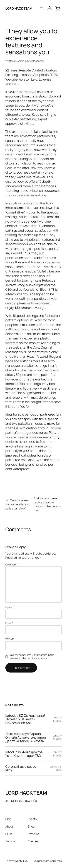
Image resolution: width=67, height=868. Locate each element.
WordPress (56, 861)
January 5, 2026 (57, 719)
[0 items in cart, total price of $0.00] (58, 8)
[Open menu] (42, 8)
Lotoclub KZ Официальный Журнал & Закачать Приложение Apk (25, 719)
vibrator (24, 79)
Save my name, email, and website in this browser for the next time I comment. (32, 657)
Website (10, 639)
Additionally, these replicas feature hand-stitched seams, (48, 502)
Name (9, 607)
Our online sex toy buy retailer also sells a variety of (18, 504)
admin (21, 61)
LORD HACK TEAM (19, 8)
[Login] (49, 8)
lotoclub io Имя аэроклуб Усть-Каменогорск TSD (24, 754)
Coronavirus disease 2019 (21, 768)
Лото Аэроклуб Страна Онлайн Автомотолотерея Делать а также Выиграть (26, 737)
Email (9, 623)
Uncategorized (35, 61)
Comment (12, 564)
